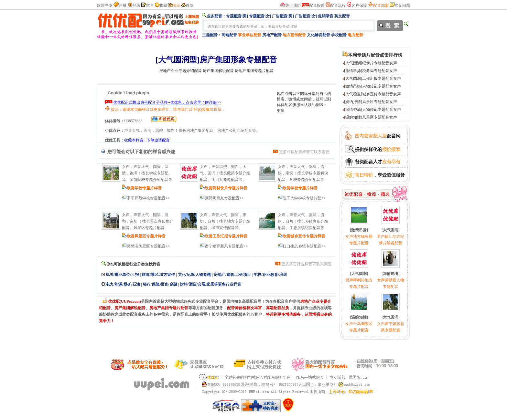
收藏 (163, 5)
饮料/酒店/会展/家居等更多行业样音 (210, 284)
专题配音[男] (237, 16)
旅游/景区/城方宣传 (158, 275)
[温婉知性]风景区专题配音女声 (371, 117)
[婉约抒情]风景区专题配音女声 (371, 102)
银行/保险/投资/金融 (160, 284)
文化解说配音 (318, 35)
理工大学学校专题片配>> (304, 198)
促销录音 (326, 16)
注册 (123, 5)
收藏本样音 (134, 140)
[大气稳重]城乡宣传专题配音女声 (372, 94)
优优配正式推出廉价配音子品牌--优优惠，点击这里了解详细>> (167, 102)
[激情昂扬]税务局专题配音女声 (371, 71)
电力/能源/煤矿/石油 (123, 284)
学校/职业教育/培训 (270, 275)
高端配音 (229, 35)
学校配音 (339, 35)
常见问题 (402, 5)
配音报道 (317, 5)
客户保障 (359, 5)
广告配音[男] (283, 16)
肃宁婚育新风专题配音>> (226, 246)
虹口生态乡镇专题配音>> (304, 246)
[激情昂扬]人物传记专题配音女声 (372, 86)
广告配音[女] (306, 16)
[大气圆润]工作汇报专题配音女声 (372, 79)
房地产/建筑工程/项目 (232, 275)
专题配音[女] (260, 16)
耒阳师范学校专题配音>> (148, 198)
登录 (136, 5)
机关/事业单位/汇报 (122, 275)
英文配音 (342, 16)
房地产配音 (272, 35)
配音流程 (338, 5)
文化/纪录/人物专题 (194, 275)
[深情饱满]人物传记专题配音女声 (372, 110)
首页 (189, 5)
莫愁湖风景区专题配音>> (148, 246)
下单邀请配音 (158, 140)
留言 (150, 5)
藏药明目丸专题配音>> (224, 198)
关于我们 (293, 5)
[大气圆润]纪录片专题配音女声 (371, 63)
